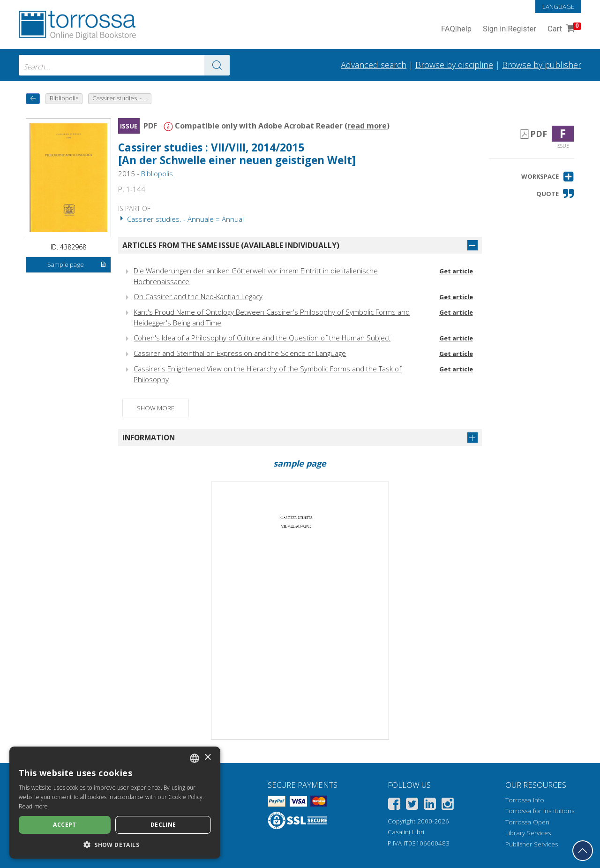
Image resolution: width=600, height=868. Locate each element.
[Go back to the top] (583, 851)
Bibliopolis (157, 174)
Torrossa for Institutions (540, 811)
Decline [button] (163, 825)
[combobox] (124, 65)
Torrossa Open (527, 822)
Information (149, 438)
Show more (156, 408)
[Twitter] (412, 805)
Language (558, 7)
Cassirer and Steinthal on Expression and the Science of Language (240, 353)
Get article (456, 271)
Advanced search (374, 65)
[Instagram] (448, 805)
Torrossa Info (525, 800)
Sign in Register (510, 29)
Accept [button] (64, 825)
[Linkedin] (430, 805)
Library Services (528, 833)
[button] (548, 177)
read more (367, 126)
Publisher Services (532, 844)
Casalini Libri (406, 832)
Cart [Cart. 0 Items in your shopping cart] (563, 29)
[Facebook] (394, 805)
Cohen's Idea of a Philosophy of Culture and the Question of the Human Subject (262, 338)
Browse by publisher (542, 65)
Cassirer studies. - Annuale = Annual (181, 219)
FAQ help (456, 29)
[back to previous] (33, 99)
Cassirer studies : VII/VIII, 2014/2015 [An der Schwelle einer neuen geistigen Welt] (237, 154)
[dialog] (115, 803)
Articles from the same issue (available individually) (231, 245)
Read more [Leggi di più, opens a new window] (34, 806)
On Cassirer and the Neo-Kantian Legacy (198, 296)
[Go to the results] (217, 65)
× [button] (207, 758)
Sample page (77, 265)
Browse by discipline (454, 65)
